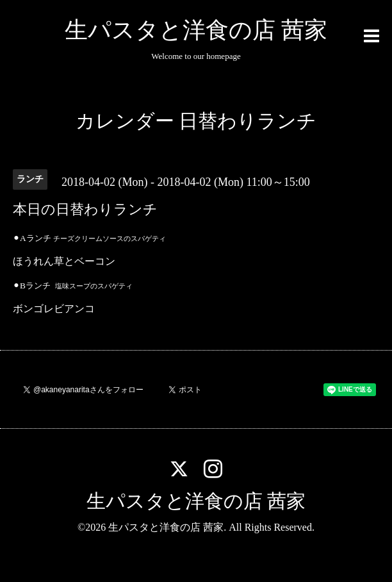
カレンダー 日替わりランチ (196, 121)
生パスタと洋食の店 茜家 (196, 30)
